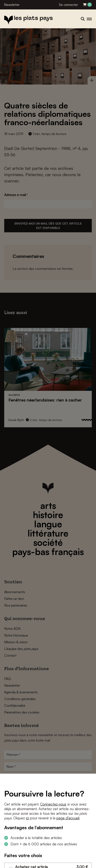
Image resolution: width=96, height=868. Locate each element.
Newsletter (12, 5)
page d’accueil (68, 818)
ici (27, 818)
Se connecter (68, 5)
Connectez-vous (53, 804)
